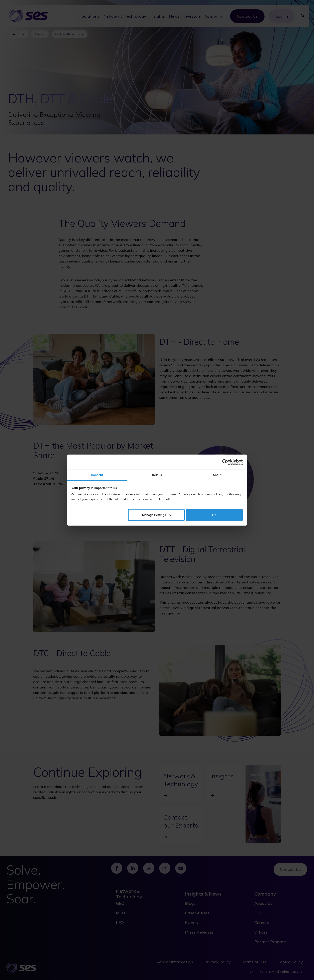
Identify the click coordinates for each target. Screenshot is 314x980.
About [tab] (217, 475)
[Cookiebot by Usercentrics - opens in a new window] (225, 462)
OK (214, 515)
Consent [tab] (97, 475)
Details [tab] (157, 475)
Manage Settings (156, 515)
